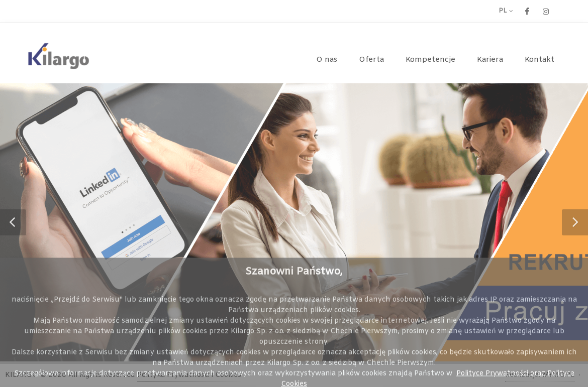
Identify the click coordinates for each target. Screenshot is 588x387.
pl (506, 11)
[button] (13, 222)
